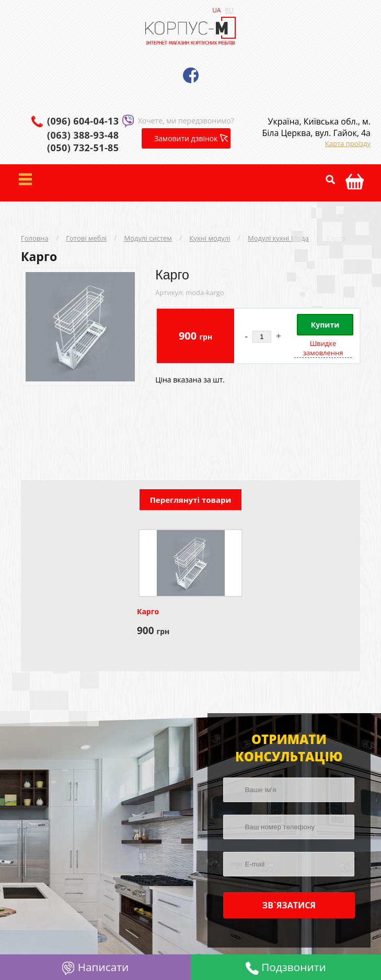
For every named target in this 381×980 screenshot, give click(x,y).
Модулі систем (148, 238)
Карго (336, 238)
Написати (95, 967)
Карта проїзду (348, 143)
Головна (35, 238)
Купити (325, 325)
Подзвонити (286, 967)
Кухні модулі (210, 238)
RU (229, 10)
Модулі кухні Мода (278, 238)
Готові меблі (86, 238)
